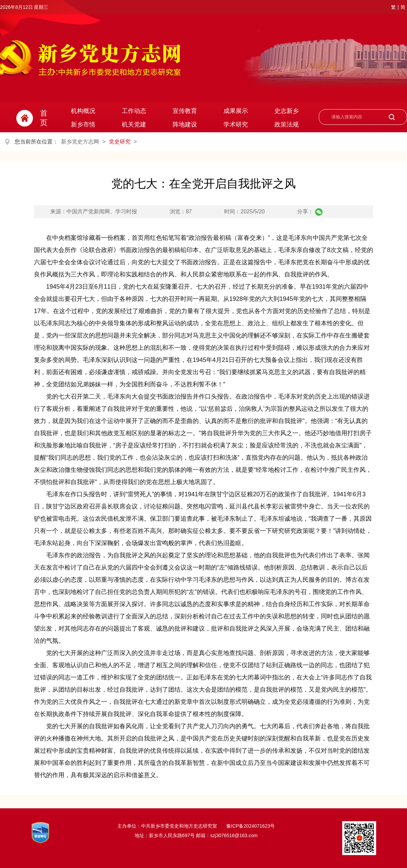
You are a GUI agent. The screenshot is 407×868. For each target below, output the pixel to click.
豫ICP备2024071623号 (250, 826)
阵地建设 (185, 124)
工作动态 (134, 111)
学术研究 (236, 124)
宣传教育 (185, 111)
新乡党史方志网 (80, 142)
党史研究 (120, 142)
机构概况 (83, 111)
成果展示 (236, 111)
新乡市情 (83, 124)
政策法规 (287, 124)
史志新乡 (287, 111)
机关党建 (134, 124)
